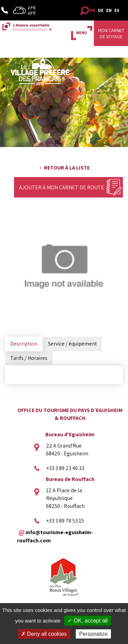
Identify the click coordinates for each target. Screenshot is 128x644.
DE (101, 10)
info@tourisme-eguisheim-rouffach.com (55, 536)
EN (109, 10)
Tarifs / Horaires (29, 358)
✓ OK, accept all (88, 621)
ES (117, 10)
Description (24, 344)
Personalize (94, 634)
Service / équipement (73, 344)
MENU (82, 33)
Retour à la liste (67, 168)
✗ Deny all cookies (44, 634)
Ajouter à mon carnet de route (62, 187)
